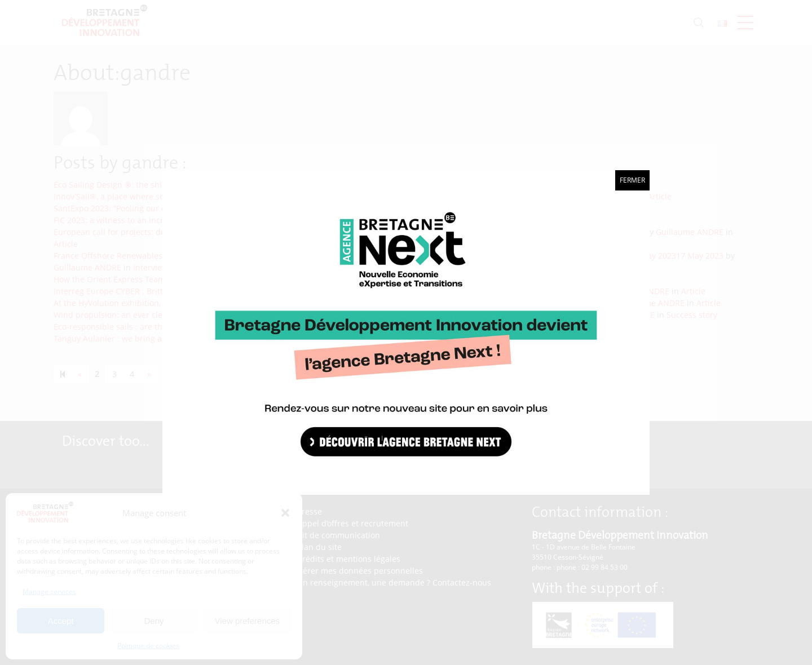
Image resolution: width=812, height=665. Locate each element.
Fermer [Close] (632, 180)
